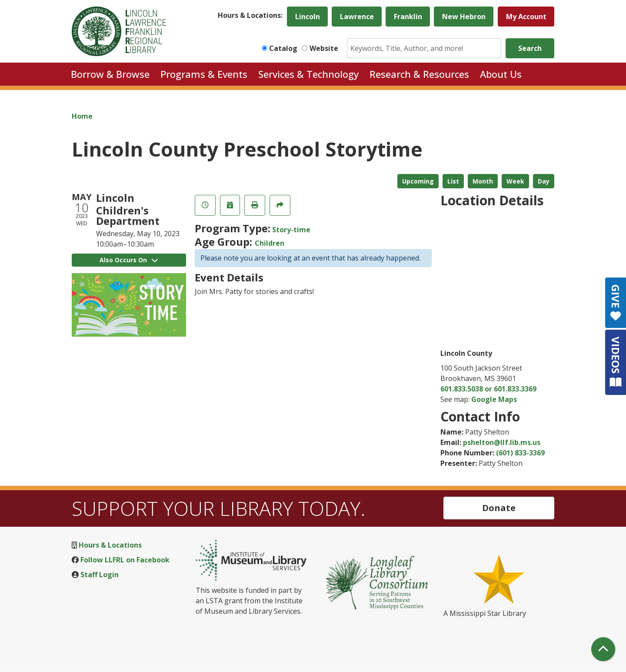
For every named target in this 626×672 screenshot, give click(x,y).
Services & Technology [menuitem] (308, 74)
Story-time (291, 230)
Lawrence (357, 17)
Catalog (283, 48)
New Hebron (464, 17)
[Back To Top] (603, 649)
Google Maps (494, 399)
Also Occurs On (129, 260)
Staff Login (100, 575)
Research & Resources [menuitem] (419, 74)
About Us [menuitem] (501, 74)
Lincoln (308, 17)
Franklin (408, 17)
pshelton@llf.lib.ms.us (502, 442)
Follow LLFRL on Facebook (125, 560)
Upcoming (418, 181)
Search (530, 48)
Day (544, 181)
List (453, 181)
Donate (499, 508)
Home (82, 116)
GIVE (616, 303)
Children (270, 243)
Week (515, 181)
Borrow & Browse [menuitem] (110, 74)
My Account (526, 17)
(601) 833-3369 (520, 453)
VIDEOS (616, 362)
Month (483, 181)
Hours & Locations (110, 545)
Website (324, 48)
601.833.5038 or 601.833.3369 (488, 389)
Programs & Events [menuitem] (204, 74)
